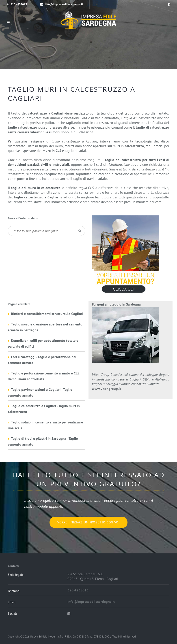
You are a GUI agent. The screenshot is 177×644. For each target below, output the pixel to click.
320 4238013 (19, 4)
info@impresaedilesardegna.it (62, 4)
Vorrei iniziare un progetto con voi (88, 522)
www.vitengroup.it (106, 389)
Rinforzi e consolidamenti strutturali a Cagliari (47, 314)
